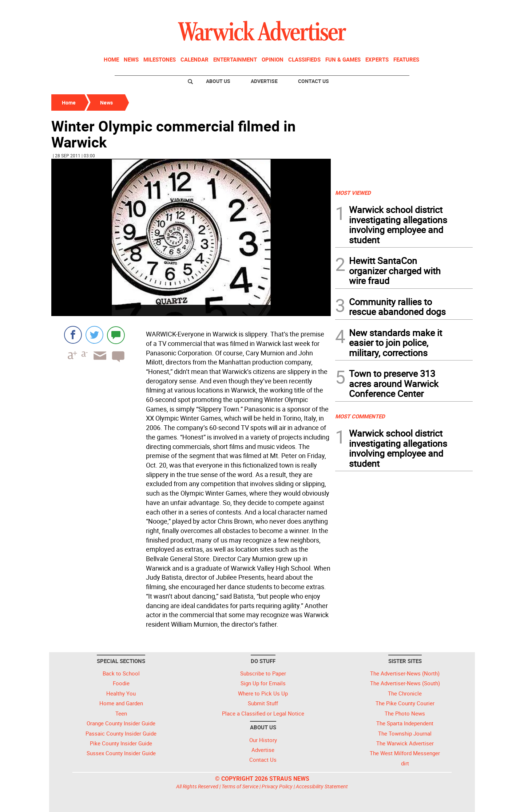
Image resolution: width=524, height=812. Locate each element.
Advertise (264, 81)
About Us (218, 81)
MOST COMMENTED (360, 416)
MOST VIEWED (353, 193)
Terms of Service (240, 786)
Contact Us (313, 81)
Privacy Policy (277, 786)
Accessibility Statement (322, 786)
